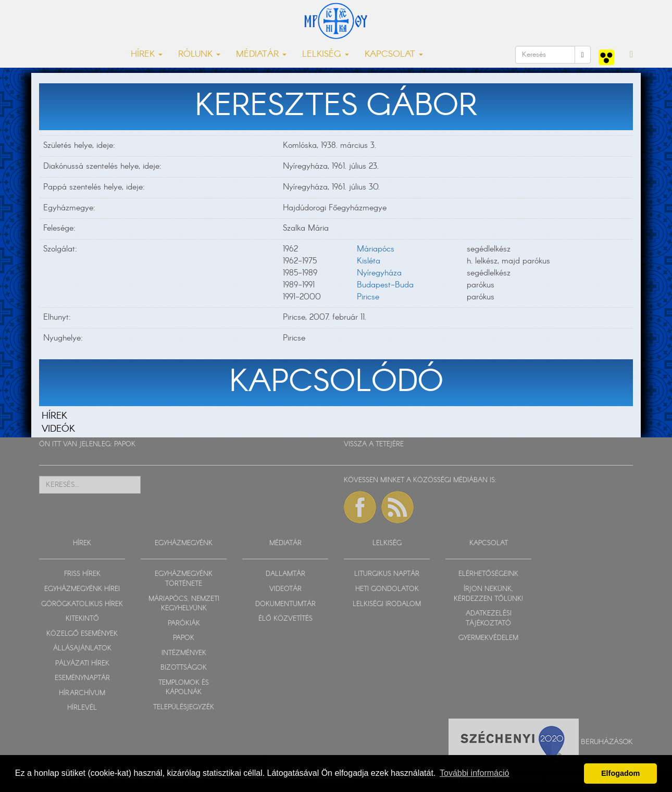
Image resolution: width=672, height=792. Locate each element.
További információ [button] (474, 773)
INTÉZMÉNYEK (184, 653)
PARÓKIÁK (184, 624)
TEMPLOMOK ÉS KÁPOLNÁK (184, 688)
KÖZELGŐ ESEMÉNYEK (82, 634)
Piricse (368, 297)
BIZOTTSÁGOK (184, 668)
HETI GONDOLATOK (387, 589)
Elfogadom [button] (620, 773)
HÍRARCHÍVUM (82, 693)
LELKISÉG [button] (326, 54)
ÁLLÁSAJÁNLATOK (82, 649)
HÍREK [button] (147, 54)
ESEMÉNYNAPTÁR (82, 678)
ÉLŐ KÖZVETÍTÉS (285, 619)
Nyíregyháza (379, 273)
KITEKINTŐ (82, 619)
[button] (631, 55)
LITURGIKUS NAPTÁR (387, 574)
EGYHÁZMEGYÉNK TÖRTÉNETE (184, 579)
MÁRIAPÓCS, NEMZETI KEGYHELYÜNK (184, 604)
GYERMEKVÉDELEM (488, 638)
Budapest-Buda (385, 285)
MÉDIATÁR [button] (261, 54)
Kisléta (369, 261)
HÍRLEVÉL (82, 708)
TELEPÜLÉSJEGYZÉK (184, 707)
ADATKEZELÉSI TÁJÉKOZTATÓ (489, 619)
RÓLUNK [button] (199, 54)
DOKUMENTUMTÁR (285, 604)
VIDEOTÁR (285, 589)
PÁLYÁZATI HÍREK (82, 664)
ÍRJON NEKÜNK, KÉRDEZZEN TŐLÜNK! (488, 594)
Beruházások (607, 742)
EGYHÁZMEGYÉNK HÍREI (82, 589)
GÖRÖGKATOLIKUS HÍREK (82, 604)
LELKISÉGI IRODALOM (387, 604)
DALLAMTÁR (285, 574)
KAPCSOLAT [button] (394, 54)
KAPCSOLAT (489, 543)
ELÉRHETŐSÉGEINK (488, 574)
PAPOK (125, 444)
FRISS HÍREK (82, 574)
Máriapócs (376, 249)
